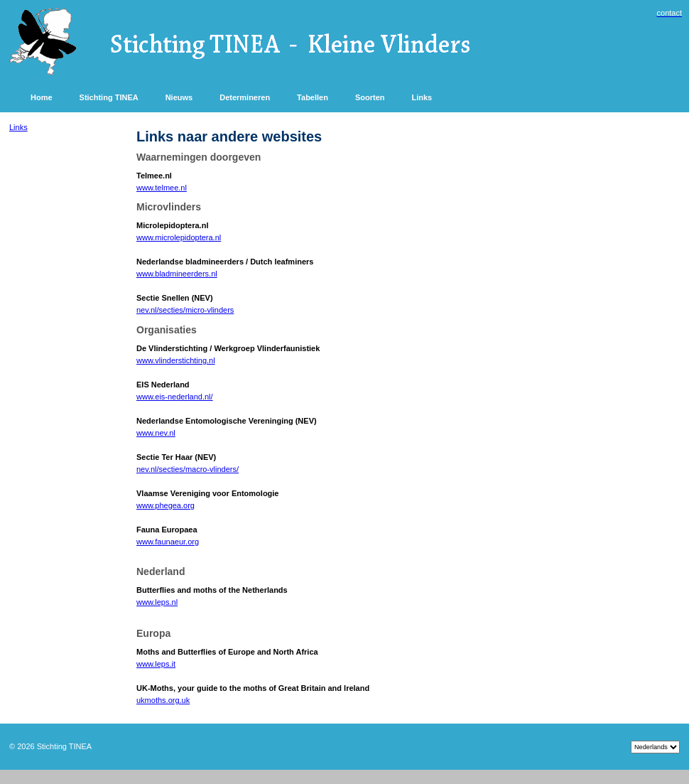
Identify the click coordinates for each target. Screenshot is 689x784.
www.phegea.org (166, 505)
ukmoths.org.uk (163, 700)
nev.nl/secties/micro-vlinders (185, 310)
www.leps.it (156, 664)
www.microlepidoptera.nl (179, 237)
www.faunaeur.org (168, 542)
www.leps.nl (157, 602)
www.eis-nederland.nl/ (175, 397)
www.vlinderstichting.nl (176, 360)
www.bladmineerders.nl (177, 274)
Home (42, 97)
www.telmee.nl (162, 188)
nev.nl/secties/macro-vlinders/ (188, 469)
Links (18, 127)
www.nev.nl (156, 433)
